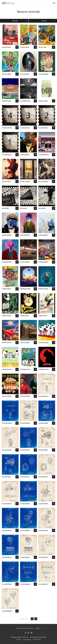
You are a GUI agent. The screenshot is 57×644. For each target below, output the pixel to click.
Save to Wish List (17, 47)
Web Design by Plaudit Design (38, 637)
